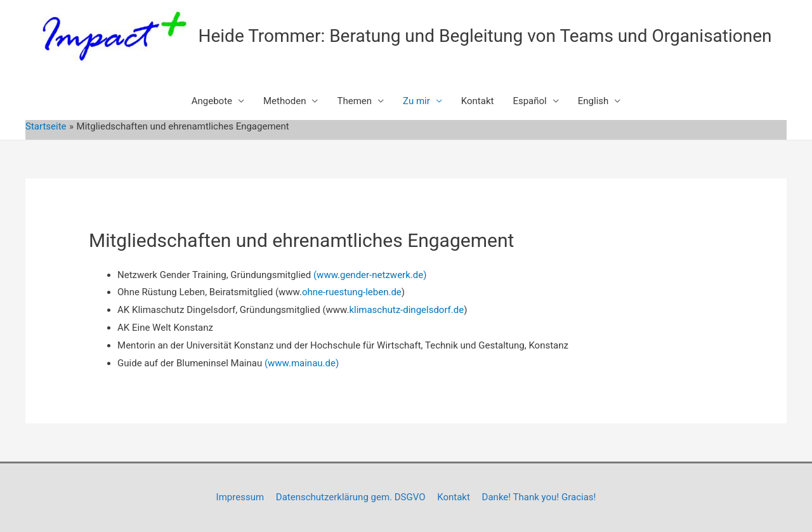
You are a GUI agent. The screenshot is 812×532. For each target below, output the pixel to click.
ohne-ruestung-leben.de (352, 292)
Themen (354, 101)
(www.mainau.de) (302, 363)
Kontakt (478, 101)
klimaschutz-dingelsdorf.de (406, 310)
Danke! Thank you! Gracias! (539, 497)
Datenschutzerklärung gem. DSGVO (351, 497)
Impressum (240, 497)
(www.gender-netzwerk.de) (370, 275)
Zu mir (416, 101)
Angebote (212, 101)
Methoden (285, 101)
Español (529, 101)
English (593, 101)
